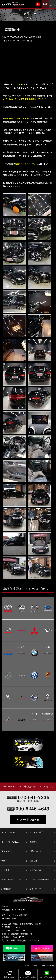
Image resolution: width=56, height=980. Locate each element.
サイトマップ (42, 889)
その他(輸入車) (48, 714)
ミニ (48, 647)
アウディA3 (18, 84)
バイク (21, 647)
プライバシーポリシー (42, 880)
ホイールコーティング (13, 99)
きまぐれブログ (42, 870)
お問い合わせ (42, 851)
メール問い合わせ (28, 820)
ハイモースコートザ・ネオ (17, 118)
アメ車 (35, 714)
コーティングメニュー (14, 842)
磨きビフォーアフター (14, 880)
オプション (14, 851)
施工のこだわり (14, 833)
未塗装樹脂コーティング (35, 99)
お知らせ (42, 861)
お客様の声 (14, 889)
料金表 (14, 861)
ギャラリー (14, 870)
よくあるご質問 (42, 833)
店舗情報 (42, 842)
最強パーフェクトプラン (25, 164)
